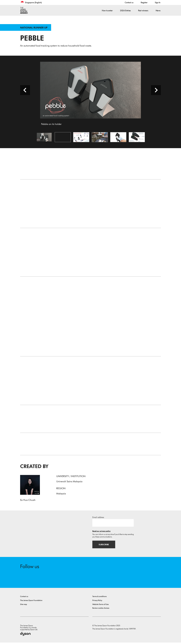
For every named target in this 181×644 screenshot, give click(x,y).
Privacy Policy (97, 602)
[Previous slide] (25, 91)
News (158, 11)
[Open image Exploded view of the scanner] (137, 138)
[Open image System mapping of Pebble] (81, 138)
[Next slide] (156, 91)
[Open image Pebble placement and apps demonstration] (100, 138)
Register (144, 3)
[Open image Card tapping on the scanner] (118, 138)
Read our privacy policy (101, 532)
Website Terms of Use (101, 606)
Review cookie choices (101, 610)
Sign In (158, 3)
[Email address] (113, 524)
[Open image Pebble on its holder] (44, 138)
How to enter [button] (107, 11)
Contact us (129, 3)
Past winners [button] (143, 11)
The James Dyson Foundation (31, 602)
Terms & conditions (100, 598)
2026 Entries (125, 11)
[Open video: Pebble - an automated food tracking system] (63, 138)
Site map (24, 606)
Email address (98, 518)
